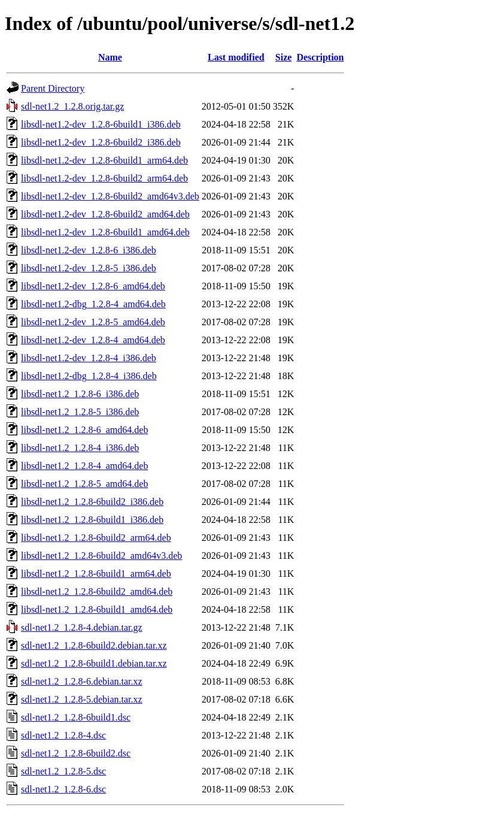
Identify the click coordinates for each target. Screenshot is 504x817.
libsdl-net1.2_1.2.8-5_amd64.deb (84, 484)
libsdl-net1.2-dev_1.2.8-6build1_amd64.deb (105, 232)
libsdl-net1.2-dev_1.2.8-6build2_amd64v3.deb (110, 196)
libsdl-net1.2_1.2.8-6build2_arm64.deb (96, 538)
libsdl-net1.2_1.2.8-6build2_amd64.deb (97, 591)
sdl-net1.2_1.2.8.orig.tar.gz (72, 106)
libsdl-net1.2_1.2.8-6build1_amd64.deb (97, 609)
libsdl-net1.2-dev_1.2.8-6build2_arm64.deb (104, 178)
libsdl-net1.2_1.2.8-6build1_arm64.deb (96, 574)
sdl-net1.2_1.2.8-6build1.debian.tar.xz (94, 663)
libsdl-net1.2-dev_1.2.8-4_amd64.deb (93, 340)
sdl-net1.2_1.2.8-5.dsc (63, 771)
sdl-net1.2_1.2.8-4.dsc (63, 735)
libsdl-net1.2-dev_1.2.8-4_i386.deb (89, 358)
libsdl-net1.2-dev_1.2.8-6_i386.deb (89, 250)
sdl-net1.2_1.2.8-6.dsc (63, 789)
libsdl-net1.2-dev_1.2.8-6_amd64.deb (93, 286)
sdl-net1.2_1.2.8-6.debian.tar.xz (82, 681)
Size (284, 57)
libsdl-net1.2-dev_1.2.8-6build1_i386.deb (101, 124)
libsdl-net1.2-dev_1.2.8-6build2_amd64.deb (105, 214)
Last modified (236, 57)
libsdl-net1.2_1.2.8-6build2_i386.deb (92, 502)
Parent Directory (53, 88)
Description (320, 57)
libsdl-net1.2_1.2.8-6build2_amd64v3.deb (101, 556)
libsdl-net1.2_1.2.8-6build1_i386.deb (92, 520)
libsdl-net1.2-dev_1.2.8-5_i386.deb (89, 268)
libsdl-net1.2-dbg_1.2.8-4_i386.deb (89, 376)
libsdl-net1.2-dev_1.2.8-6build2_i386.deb (101, 142)
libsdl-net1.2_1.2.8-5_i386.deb (80, 412)
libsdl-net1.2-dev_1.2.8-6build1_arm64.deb (104, 160)
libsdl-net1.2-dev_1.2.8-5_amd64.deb (93, 322)
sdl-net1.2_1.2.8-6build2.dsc (76, 753)
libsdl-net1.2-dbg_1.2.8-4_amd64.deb (93, 304)
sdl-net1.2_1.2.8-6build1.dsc (76, 717)
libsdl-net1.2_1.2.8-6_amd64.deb (84, 430)
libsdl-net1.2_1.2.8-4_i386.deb (80, 448)
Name (110, 57)
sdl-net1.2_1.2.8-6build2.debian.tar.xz (94, 645)
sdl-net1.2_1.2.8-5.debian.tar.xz (82, 699)
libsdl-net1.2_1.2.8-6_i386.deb (80, 394)
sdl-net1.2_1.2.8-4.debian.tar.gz (82, 627)
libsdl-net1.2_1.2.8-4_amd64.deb (84, 466)
